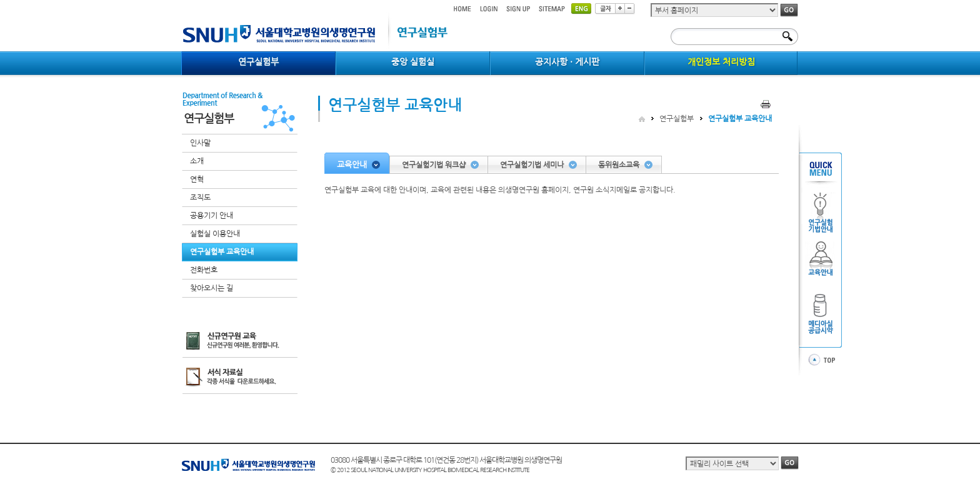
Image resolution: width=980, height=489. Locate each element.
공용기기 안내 (212, 216)
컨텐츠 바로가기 (182, 0)
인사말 (200, 143)
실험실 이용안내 (215, 234)
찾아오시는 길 (212, 288)
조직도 (200, 198)
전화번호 (204, 270)
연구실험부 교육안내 (222, 252)
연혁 (197, 179)
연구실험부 (677, 119)
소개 (197, 161)
